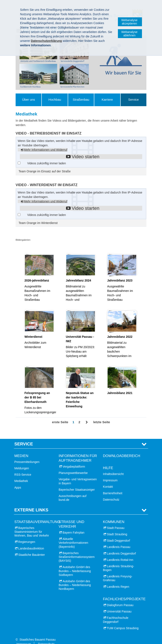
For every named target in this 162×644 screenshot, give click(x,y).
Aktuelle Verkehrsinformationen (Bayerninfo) (73, 536)
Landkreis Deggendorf (121, 547)
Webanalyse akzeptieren (129, 22)
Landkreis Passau (119, 540)
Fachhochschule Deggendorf (116, 613)
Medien (21, 449)
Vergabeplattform (74, 460)
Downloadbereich (122, 449)
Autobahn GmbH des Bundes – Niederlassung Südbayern (75, 564)
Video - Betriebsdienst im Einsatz (49, 133)
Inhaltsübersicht (113, 467)
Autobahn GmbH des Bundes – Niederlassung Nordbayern (75, 578)
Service (134, 100)
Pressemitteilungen (27, 455)
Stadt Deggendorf (119, 534)
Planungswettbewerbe (73, 466)
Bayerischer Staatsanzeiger (77, 483)
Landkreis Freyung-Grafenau (118, 572)
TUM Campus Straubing (123, 622)
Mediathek (21, 474)
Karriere (107, 100)
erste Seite (60, 422)
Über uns (29, 100)
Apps (18, 481)
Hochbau (55, 100)
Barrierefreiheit (113, 486)
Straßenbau (81, 100)
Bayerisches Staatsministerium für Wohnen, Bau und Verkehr (32, 525)
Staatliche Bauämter (32, 548)
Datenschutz (111, 493)
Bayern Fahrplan (74, 526)
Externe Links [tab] (31, 503)
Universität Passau (119, 605)
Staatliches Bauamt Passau (37, 633)
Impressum (110, 474)
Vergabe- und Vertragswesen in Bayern (78, 475)
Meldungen (22, 462)
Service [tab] (24, 437)
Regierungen (27, 535)
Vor (87, 422)
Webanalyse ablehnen (129, 34)
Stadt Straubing (117, 528)
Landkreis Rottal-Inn (120, 553)
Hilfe (108, 461)
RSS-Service (23, 468)
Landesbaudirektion (31, 542)
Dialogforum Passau (120, 599)
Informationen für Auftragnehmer (78, 451)
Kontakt (108, 480)
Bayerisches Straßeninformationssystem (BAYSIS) (77, 550)
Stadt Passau (116, 521)
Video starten (86, 157)
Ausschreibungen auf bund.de (73, 491)
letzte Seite (102, 422)
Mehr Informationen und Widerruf (46, 150)
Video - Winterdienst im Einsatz (47, 185)
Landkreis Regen (118, 580)
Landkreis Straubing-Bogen (119, 562)
